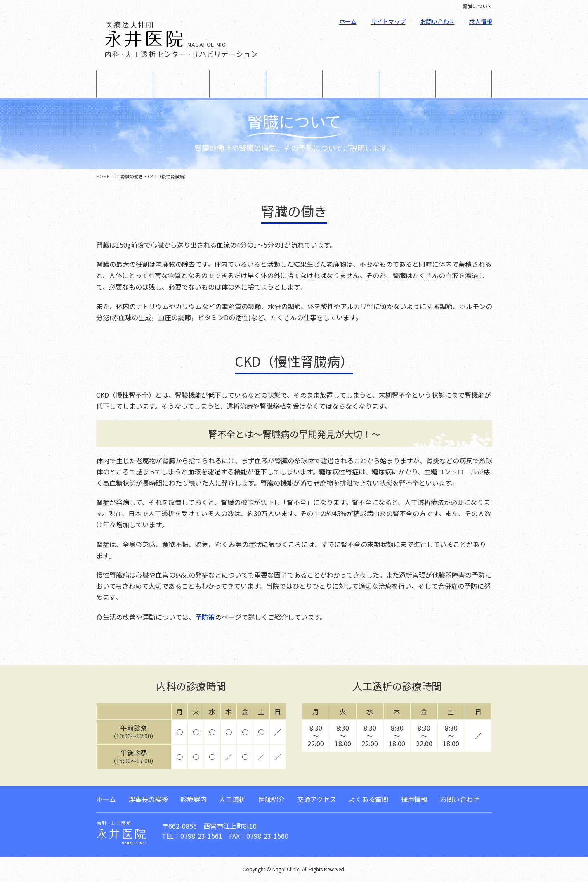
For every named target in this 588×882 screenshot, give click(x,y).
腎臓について (294, 84)
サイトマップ (388, 21)
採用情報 (414, 799)
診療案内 (181, 84)
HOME (103, 176)
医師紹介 (351, 84)
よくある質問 (464, 84)
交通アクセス (407, 84)
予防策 (205, 617)
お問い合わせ (437, 21)
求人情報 (481, 21)
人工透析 (238, 84)
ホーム (348, 21)
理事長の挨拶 (125, 84)
